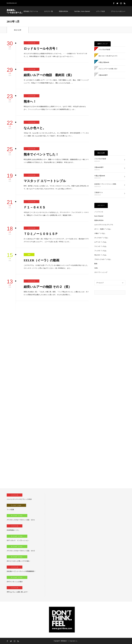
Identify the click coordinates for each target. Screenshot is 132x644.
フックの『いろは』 (101, 251)
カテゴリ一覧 (48, 11)
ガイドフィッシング (101, 272)
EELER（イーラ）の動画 (42, 260)
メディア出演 (100, 11)
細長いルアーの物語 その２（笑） (48, 287)
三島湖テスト (99, 192)
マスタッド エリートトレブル (45, 181)
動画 (29, 255)
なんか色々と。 (35, 128)
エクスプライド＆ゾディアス (104, 225)
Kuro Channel (99, 216)
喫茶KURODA (64, 11)
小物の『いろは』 (100, 233)
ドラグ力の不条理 (104, 50)
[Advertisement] (110, 114)
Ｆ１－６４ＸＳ (35, 207)
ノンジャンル (32, 43)
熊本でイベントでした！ (41, 154)
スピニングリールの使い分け (108, 69)
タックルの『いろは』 (102, 238)
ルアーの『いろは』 (101, 242)
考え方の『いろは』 (101, 255)
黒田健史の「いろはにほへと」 (70, 641)
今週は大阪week (104, 62)
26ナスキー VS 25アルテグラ (108, 56)
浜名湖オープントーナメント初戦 (105, 184)
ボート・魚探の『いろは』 (103, 229)
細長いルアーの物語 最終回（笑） (49, 75)
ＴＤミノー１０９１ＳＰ (41, 234)
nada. (96, 268)
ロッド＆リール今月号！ (41, 49)
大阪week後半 (103, 75)
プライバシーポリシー (118, 11)
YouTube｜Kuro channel (82, 11)
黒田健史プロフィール (31, 11)
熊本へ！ (30, 101)
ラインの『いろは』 (101, 246)
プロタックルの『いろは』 (103, 259)
